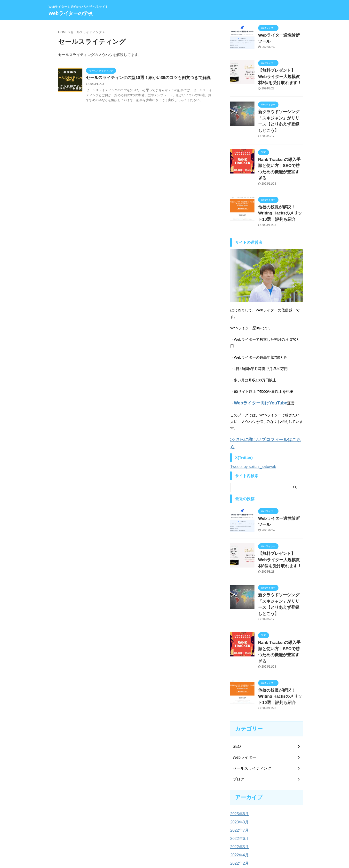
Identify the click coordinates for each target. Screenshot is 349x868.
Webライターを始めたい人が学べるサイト (174, 845)
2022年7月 (238, 777)
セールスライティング (250, 715)
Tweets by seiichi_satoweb (253, 436)
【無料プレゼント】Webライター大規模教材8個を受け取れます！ (280, 75)
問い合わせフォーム (192, 836)
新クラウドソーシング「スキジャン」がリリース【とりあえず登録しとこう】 (280, 114)
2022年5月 (238, 794)
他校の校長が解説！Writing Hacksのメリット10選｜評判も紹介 (280, 192)
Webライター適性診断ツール (280, 35)
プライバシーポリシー (159, 836)
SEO (236, 694)
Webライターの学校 (71, 13)
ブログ (238, 726)
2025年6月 (238, 761)
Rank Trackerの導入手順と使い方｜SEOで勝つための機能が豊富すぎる (280, 153)
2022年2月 (238, 810)
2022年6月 (238, 786)
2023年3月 (238, 769)
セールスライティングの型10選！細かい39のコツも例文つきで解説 (145, 78)
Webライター (243, 704)
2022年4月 (238, 802)
